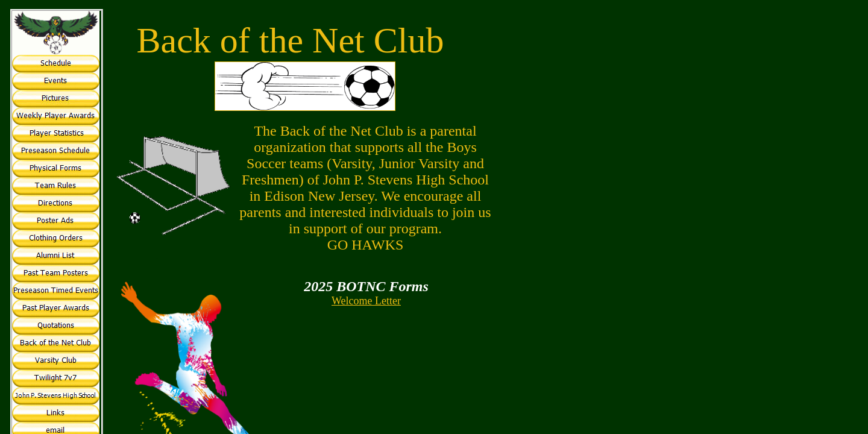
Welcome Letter (366, 301)
